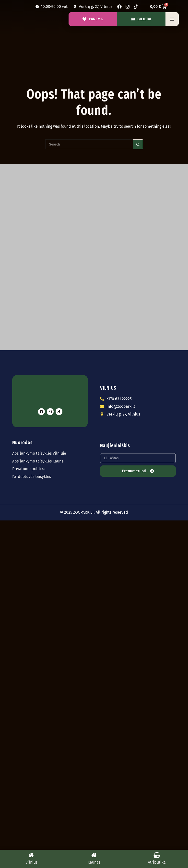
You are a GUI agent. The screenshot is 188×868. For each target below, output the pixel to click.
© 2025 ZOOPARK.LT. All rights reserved (94, 512)
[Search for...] (89, 144)
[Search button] (138, 144)
